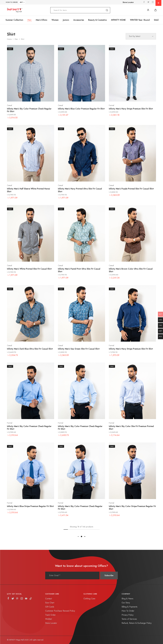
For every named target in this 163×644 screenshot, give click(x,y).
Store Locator (128, 2)
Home (9, 39)
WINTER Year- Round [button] (140, 20)
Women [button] (55, 20)
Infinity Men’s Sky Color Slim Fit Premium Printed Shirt (131, 428)
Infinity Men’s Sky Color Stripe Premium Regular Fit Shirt (132, 508)
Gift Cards (50, 607)
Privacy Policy (128, 615)
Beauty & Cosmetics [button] (97, 20)
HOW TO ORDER (12, 2)
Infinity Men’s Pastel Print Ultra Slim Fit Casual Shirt (79, 270)
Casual (9, 105)
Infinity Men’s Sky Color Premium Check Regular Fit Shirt (29, 110)
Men (16, 39)
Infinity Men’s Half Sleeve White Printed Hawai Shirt (28, 190)
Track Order (50, 615)
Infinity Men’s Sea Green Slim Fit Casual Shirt (79, 349)
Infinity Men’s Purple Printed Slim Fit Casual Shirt (131, 189)
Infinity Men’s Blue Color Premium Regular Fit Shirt (81, 109)
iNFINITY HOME (118, 20)
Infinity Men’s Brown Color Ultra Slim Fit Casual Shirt (131, 270)
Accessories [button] (79, 20)
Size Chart (50, 603)
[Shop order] (141, 36)
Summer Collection (14, 20)
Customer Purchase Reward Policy (60, 611)
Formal (111, 105)
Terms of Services (129, 619)
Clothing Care (89, 599)
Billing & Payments (130, 607)
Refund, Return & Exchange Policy (137, 623)
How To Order (128, 611)
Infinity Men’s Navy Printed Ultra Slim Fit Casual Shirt (80, 190)
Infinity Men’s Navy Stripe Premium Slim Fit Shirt (131, 109)
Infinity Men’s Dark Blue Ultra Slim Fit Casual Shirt (30, 349)
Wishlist (48, 619)
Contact (49, 599)
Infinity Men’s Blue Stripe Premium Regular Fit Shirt (30, 506)
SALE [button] (156, 20)
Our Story (126, 603)
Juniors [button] (66, 20)
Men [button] (29, 20)
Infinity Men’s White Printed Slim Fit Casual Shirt (29, 269)
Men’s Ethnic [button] (42, 20)
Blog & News (127, 599)
